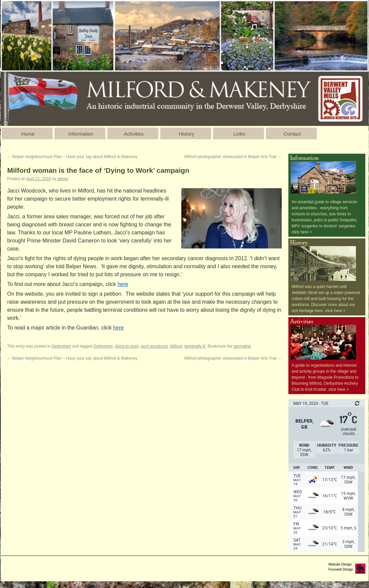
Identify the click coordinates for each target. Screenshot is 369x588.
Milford (176, 346)
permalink (242, 346)
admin (63, 179)
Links (239, 134)
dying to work (127, 346)
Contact (292, 134)
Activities (134, 134)
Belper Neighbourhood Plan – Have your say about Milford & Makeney (72, 157)
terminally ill (195, 346)
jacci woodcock (154, 346)
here (123, 284)
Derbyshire (61, 346)
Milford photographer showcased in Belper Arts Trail (233, 157)
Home (28, 134)
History (187, 134)
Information (81, 134)
